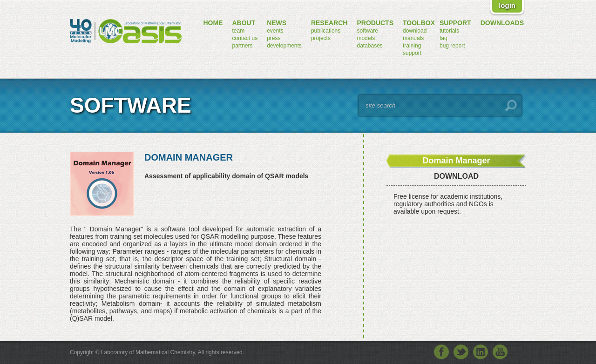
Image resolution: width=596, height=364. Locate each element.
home (213, 23)
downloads (502, 23)
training (412, 46)
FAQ (444, 38)
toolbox (419, 23)
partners (242, 46)
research (329, 23)
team (238, 31)
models (366, 38)
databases (369, 46)
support (412, 53)
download (415, 31)
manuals (413, 38)
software (367, 31)
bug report (452, 46)
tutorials (449, 31)
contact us (245, 38)
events (275, 31)
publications (326, 31)
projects (321, 38)
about (244, 23)
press (274, 38)
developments (284, 46)
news (277, 23)
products (375, 23)
